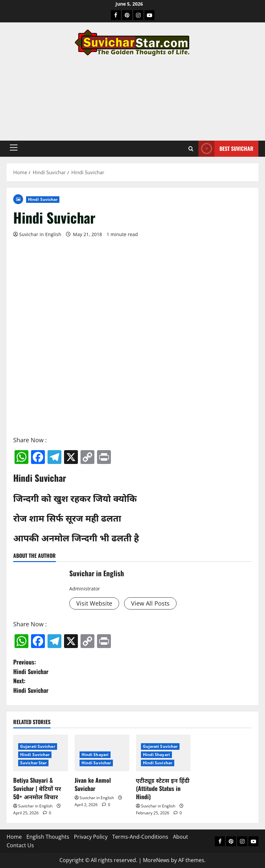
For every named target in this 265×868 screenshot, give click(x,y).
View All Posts (150, 603)
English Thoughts (48, 837)
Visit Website (94, 603)
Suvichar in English (40, 234)
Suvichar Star (33, 763)
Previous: (132, 667)
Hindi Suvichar (43, 199)
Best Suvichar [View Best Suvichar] (226, 149)
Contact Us (20, 845)
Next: (132, 686)
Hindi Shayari (95, 755)
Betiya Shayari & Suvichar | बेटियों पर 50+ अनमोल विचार (37, 788)
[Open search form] (191, 149)
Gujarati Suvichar (38, 746)
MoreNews (156, 860)
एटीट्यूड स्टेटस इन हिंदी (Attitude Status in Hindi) (163, 788)
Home (14, 837)
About (181, 837)
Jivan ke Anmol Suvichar (93, 784)
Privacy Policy (91, 837)
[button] (14, 148)
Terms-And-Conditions (140, 837)
